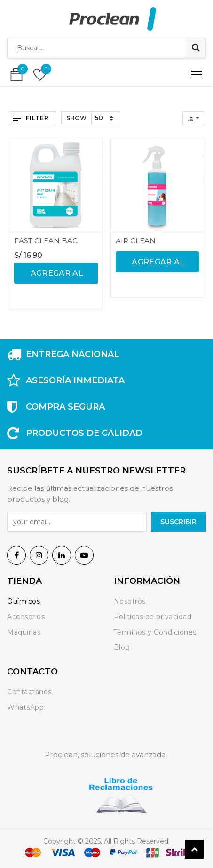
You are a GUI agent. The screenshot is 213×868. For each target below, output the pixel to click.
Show (76, 118)
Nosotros (131, 601)
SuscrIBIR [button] (178, 522)
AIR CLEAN (136, 241)
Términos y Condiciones (155, 632)
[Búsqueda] (196, 48)
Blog (122, 647)
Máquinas (24, 632)
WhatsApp (25, 707)
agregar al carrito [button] (56, 276)
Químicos (24, 601)
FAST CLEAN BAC (46, 241)
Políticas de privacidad (153, 617)
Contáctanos (29, 692)
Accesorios (26, 617)
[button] (193, 118)
